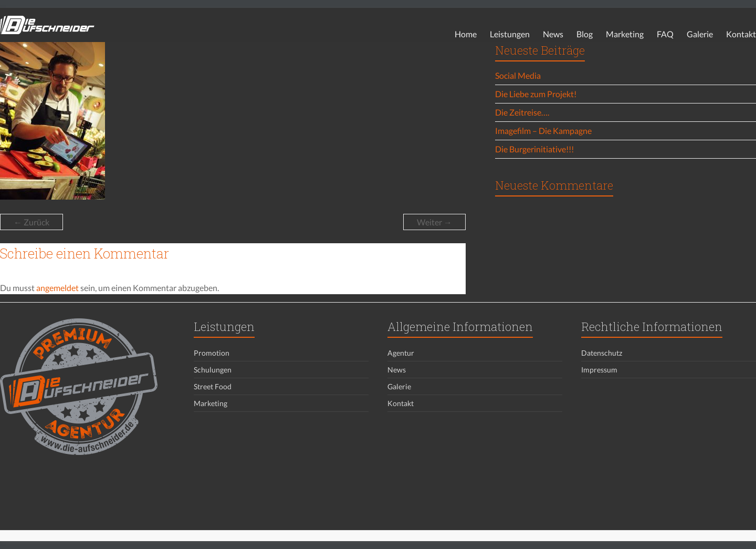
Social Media (518, 75)
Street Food (213, 386)
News (553, 34)
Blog (585, 34)
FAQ (665, 34)
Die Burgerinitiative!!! (534, 149)
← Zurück (31, 222)
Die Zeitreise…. (522, 112)
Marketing (625, 34)
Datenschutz (602, 353)
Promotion (212, 353)
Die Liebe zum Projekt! (536, 94)
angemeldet (57, 288)
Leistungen (510, 34)
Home (466, 34)
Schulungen (213, 370)
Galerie (700, 34)
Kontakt (741, 34)
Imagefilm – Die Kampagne (543, 131)
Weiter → (434, 222)
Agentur (401, 353)
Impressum (599, 370)
